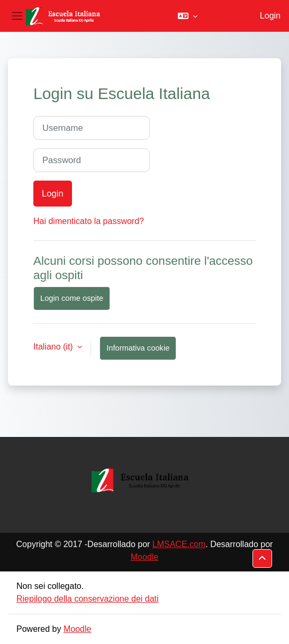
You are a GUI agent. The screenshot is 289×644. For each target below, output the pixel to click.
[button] (188, 16)
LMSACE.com (179, 544)
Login (270, 16)
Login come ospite (72, 298)
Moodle (144, 557)
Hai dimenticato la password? (89, 221)
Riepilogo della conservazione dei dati (88, 599)
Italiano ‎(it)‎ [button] (54, 347)
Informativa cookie (138, 348)
